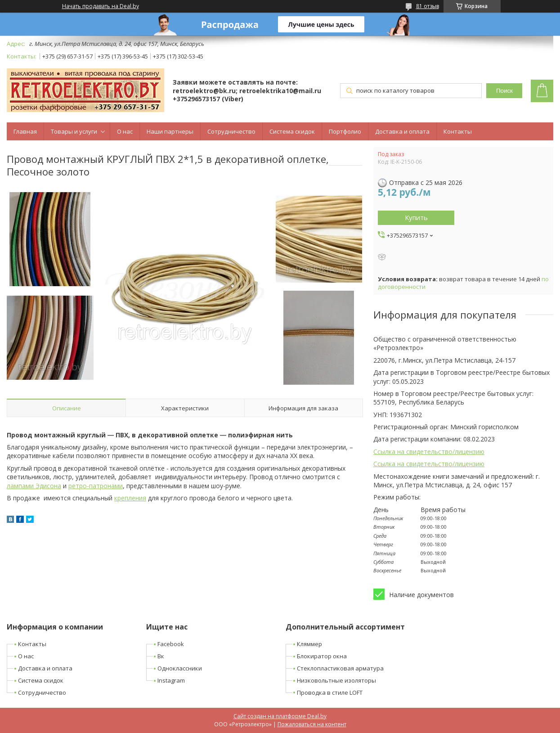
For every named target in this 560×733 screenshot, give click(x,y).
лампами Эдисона (34, 486)
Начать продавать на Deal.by (101, 6)
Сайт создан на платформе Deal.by (280, 716)
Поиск (504, 91)
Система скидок (292, 131)
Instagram (171, 680)
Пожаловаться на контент (312, 724)
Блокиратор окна (322, 656)
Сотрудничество (231, 131)
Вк (161, 656)
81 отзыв (428, 6)
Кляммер (309, 644)
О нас (125, 131)
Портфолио (345, 131)
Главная (25, 131)
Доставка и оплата (402, 131)
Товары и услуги (74, 131)
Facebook (171, 644)
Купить (416, 217)
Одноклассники (180, 668)
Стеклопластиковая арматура (340, 668)
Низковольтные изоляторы (336, 680)
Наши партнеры (170, 131)
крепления (130, 498)
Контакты (458, 131)
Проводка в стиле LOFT (330, 693)
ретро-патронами (96, 486)
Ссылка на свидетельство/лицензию (429, 452)
